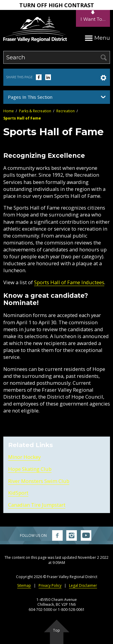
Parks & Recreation (35, 111)
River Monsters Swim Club (39, 481)
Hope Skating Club (30, 469)
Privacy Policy (50, 585)
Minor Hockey (24, 457)
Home (9, 111)
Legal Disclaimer (83, 585)
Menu (97, 38)
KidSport (18, 493)
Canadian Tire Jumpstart (37, 505)
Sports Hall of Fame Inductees (69, 282)
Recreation (66, 111)
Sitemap (24, 585)
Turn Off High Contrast (57, 5)
